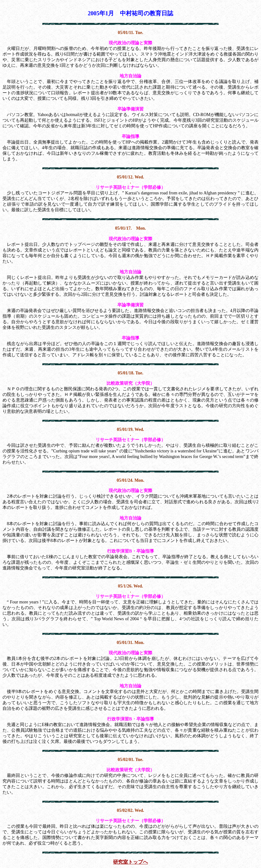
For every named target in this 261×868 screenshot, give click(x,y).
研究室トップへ (130, 862)
